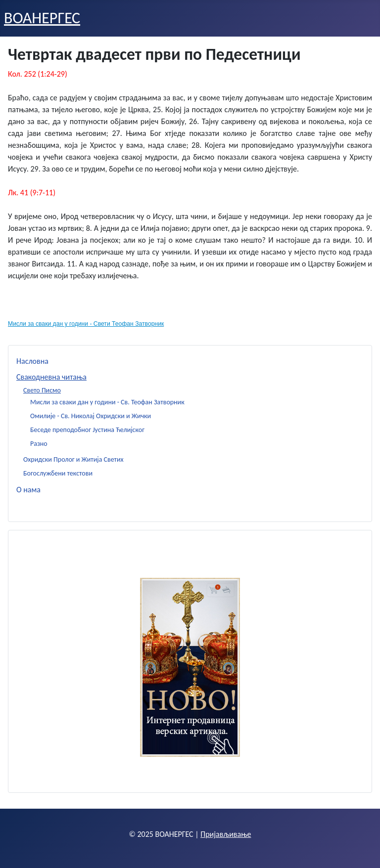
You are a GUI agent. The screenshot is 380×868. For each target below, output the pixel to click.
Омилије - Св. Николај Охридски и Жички (91, 416)
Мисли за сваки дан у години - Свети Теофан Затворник (86, 324)
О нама (28, 490)
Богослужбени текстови (58, 473)
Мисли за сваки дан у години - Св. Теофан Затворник (107, 402)
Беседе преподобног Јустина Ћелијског (87, 430)
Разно (39, 444)
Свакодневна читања (51, 377)
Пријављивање (226, 834)
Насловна (32, 361)
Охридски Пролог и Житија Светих (73, 459)
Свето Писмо (42, 390)
